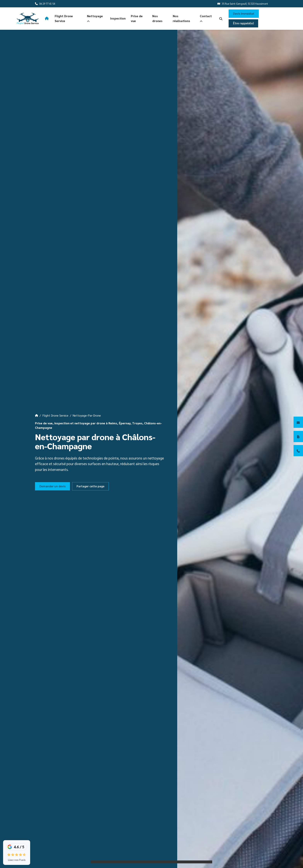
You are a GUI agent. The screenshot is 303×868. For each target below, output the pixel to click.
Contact (206, 18)
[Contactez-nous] (298, 422)
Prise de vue (137, 18)
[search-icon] (221, 18)
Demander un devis (52, 486)
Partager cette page (90, 486)
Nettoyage (95, 18)
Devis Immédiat (244, 13)
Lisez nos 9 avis (17, 860)
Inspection (118, 18)
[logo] (28, 19)
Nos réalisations (181, 18)
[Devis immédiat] (298, 437)
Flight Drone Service (64, 18)
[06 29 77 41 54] (298, 451)
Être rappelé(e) (243, 23)
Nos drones (157, 18)
